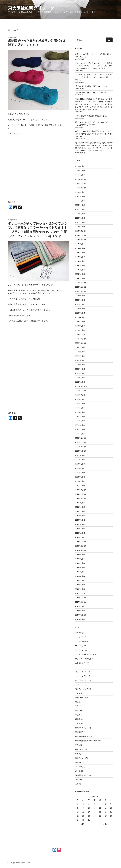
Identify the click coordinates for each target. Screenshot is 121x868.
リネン (78, 693)
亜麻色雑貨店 (80, 698)
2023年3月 (79, 321)
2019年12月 (80, 490)
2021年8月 (79, 404)
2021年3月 (79, 425)
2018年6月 (79, 568)
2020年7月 (79, 460)
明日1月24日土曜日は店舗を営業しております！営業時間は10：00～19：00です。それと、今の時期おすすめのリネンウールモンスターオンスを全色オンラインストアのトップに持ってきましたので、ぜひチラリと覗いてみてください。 (94, 104)
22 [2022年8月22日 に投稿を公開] (78, 816)
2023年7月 (79, 304)
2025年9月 (79, 192)
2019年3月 (79, 529)
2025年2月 (79, 222)
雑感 (77, 780)
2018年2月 (79, 585)
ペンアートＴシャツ (83, 680)
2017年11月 (80, 598)
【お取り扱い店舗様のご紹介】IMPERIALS (91, 86)
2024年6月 (79, 257)
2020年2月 (79, 481)
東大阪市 (78, 732)
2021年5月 (79, 416)
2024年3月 (79, 270)
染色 (77, 745)
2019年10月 (80, 499)
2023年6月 (79, 309)
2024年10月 (80, 240)
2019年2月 (79, 533)
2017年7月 (79, 615)
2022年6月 (79, 360)
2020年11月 (80, 442)
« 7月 (83, 824)
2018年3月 (79, 580)
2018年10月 (80, 550)
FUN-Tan (78, 633)
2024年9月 (79, 244)
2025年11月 (80, 183)
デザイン (78, 667)
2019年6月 (79, 516)
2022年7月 (79, 356)
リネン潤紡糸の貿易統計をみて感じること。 (91, 116)
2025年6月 (79, 205)
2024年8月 (79, 248)
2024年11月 (80, 235)
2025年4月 (79, 214)
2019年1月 (79, 537)
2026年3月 (79, 166)
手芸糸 (78, 715)
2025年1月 (79, 227)
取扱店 (78, 702)
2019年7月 (79, 511)
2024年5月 (79, 261)
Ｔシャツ (78, 637)
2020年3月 (79, 477)
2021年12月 (80, 386)
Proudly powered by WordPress (19, 863)
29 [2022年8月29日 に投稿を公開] (78, 820)
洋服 (77, 754)
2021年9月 (79, 399)
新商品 (78, 719)
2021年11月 (80, 391)
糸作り (78, 771)
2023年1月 (79, 330)
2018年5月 (79, 572)
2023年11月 (80, 287)
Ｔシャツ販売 (80, 641)
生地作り (78, 762)
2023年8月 (79, 300)
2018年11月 (80, 546)
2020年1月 (79, 485)
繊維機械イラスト (82, 775)
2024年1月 (79, 278)
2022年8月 (79, 352)
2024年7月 (79, 252)
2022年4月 (79, 369)
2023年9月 (79, 296)
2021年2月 (79, 429)
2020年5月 (79, 468)
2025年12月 (80, 179)
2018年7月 (79, 563)
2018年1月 (79, 589)
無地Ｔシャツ (80, 758)
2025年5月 (79, 209)
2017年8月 (79, 611)
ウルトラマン (80, 650)
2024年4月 (79, 265)
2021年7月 (79, 408)
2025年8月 (79, 196)
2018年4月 (79, 576)
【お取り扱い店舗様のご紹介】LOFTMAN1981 (92, 93)
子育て (78, 706)
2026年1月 (79, 175)
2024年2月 (79, 274)
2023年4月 (79, 317)
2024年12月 (80, 231)
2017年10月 (80, 602)
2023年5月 (79, 313)
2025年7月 (79, 201)
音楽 (77, 784)
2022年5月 (79, 365)
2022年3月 (79, 373)
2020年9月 (79, 451)
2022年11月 (80, 339)
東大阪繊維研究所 (82, 736)
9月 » (105, 824)
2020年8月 (79, 455)
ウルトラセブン (81, 646)
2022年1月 (79, 382)
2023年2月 (79, 326)
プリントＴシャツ (82, 672)
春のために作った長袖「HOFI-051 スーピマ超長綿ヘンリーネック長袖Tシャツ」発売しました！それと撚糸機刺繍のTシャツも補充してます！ (94, 66)
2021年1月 (79, 434)
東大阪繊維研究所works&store (86, 741)
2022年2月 (79, 378)
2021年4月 (79, 421)
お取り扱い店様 (81, 663)
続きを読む (13, 202)
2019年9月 (79, 503)
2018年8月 (79, 559)
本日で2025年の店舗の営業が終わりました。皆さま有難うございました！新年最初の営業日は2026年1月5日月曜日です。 (94, 134)
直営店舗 (78, 767)
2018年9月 (79, 555)
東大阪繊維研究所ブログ (31, 8)
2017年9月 (79, 606)
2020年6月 (79, 464)
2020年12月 (80, 438)
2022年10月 (80, 343)
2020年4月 (79, 473)
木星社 (78, 723)
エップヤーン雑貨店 (83, 659)
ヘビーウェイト (81, 676)
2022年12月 (80, 335)
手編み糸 (78, 710)
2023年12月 (80, 283)
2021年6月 (79, 412)
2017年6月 (79, 619)
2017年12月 (80, 593)
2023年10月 (80, 291)
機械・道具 (79, 749)
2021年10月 (80, 395)
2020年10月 (80, 447)
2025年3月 (79, 218)
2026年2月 (79, 171)
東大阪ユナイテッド (83, 728)
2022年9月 (79, 347)
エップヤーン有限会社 (83, 654)
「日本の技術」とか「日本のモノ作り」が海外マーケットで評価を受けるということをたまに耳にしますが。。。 (94, 77)
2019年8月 (79, 507)
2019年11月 (80, 494)
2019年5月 (79, 520)
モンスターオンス (82, 689)
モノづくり (79, 685)
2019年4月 (79, 524)
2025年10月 (80, 188)
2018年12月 (80, 542)
